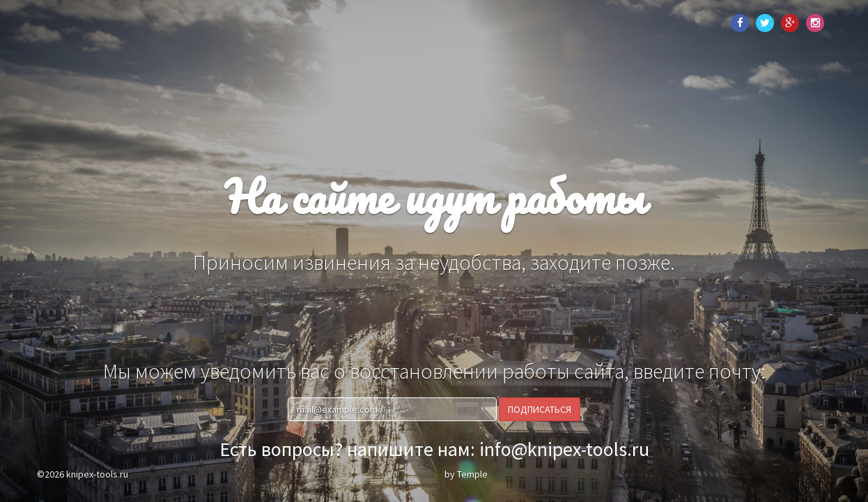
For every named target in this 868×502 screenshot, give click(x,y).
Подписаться (540, 409)
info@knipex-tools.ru (564, 449)
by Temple (466, 474)
